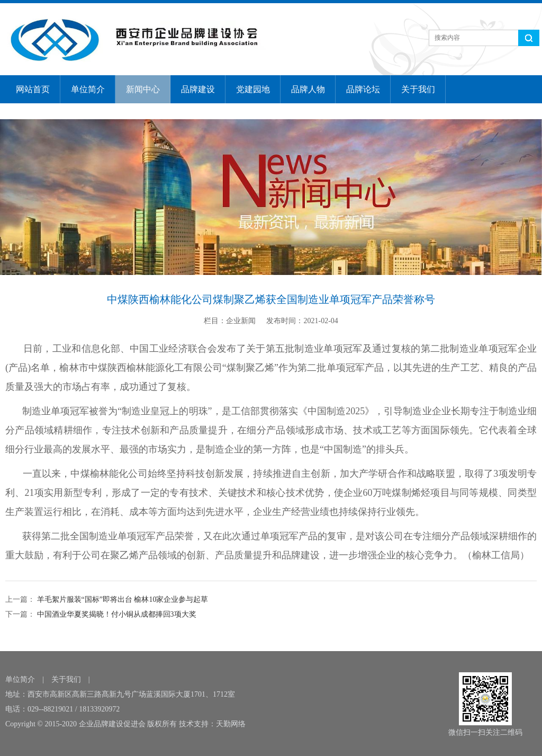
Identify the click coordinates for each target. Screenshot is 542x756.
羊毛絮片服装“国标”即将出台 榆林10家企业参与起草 (121, 599)
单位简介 (88, 89)
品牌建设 (198, 89)
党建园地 (253, 89)
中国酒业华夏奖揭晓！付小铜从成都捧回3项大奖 (116, 614)
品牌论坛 (363, 89)
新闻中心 (143, 89)
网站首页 (33, 89)
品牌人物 (308, 89)
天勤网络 (231, 724)
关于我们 (418, 89)
